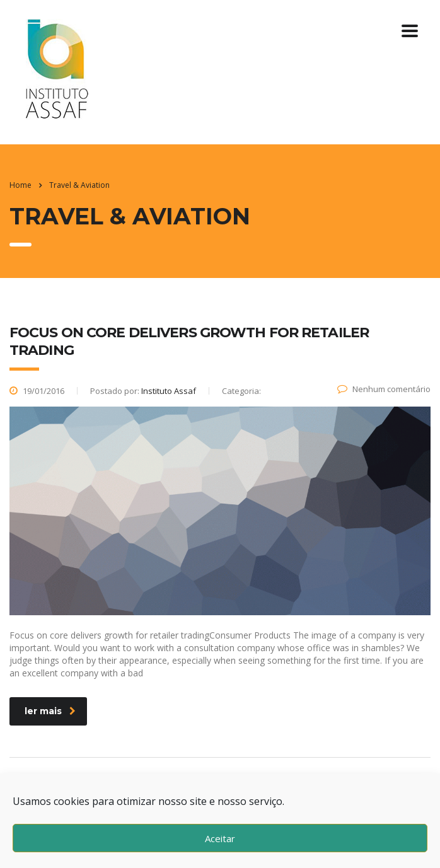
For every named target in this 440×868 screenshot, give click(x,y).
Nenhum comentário (384, 389)
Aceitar (220, 838)
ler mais (50, 711)
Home (20, 185)
